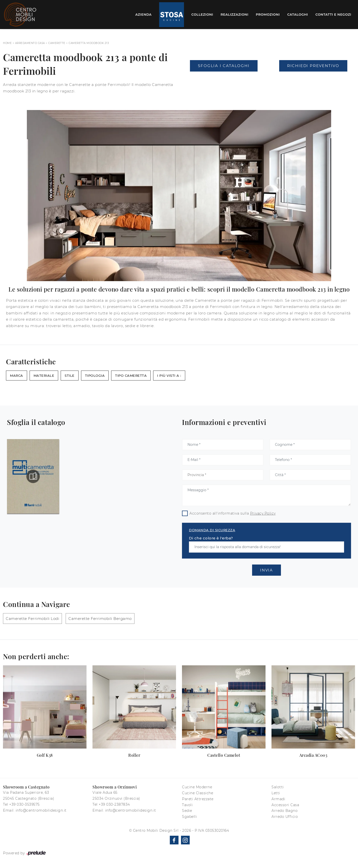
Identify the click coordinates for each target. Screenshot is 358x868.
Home (7, 43)
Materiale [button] (44, 376)
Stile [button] (70, 376)
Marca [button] (17, 376)
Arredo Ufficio (285, 817)
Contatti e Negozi (333, 14)
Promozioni (268, 14)
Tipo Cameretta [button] (131, 376)
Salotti (278, 787)
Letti (276, 793)
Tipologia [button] (95, 376)
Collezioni (202, 14)
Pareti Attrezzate (198, 799)
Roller (134, 755)
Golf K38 (45, 755)
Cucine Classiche (198, 793)
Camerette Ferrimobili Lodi (32, 619)
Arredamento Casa (30, 43)
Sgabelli (189, 817)
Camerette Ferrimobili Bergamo (100, 619)
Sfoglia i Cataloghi (224, 66)
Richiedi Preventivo (313, 66)
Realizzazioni (234, 14)
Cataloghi (297, 14)
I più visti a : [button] (169, 376)
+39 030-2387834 (114, 804)
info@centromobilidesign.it (41, 810)
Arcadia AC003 (313, 755)
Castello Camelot (224, 755)
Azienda (143, 14)
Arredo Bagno (285, 811)
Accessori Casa (285, 805)
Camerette (57, 43)
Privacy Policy (263, 513)
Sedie (187, 811)
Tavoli (187, 805)
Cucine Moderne (197, 787)
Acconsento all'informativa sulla (233, 513)
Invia (267, 570)
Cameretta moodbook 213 (89, 43)
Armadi (278, 799)
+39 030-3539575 (24, 804)
